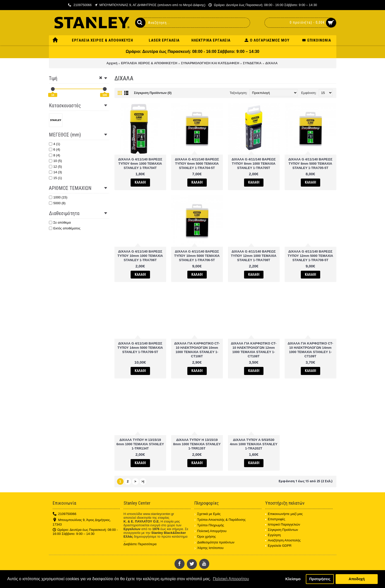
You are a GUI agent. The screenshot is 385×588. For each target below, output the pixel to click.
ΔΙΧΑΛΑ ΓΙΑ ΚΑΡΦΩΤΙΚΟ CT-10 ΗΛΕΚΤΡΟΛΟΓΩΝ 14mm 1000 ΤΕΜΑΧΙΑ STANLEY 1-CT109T (310, 350)
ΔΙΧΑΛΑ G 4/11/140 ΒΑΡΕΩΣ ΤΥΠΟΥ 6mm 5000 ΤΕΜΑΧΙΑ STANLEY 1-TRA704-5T (197, 164)
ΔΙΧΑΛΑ (271, 63)
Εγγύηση (273, 535)
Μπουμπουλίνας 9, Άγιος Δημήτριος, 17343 (82, 522)
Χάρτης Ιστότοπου (209, 548)
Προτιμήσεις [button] (320, 579)
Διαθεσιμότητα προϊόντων (214, 543)
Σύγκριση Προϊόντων (282, 530)
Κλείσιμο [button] (293, 579)
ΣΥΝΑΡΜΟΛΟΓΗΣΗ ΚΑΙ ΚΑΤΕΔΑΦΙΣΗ (210, 63)
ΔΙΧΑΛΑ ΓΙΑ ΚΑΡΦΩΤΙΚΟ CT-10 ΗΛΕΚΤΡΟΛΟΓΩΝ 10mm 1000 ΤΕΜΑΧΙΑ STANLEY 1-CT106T (197, 350)
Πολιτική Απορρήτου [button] (231, 579)
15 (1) (55, 178)
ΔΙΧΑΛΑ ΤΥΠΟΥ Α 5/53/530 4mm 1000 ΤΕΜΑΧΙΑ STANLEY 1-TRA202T (254, 444)
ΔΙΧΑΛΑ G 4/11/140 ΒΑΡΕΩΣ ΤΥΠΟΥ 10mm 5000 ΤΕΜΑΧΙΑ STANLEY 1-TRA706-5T (197, 256)
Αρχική (112, 63)
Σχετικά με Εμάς (208, 514)
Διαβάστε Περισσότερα (140, 544)
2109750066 (65, 514)
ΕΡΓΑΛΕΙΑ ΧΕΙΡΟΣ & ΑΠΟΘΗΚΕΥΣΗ (149, 63)
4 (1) (55, 144)
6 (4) (55, 149)
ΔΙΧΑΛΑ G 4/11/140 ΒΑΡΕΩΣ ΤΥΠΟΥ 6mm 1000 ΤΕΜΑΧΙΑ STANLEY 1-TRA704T (140, 164)
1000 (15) (58, 197)
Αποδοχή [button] (357, 579)
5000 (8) (57, 203)
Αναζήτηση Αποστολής (283, 540)
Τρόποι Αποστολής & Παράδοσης (220, 520)
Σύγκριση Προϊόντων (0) (153, 93)
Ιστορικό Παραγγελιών (283, 524)
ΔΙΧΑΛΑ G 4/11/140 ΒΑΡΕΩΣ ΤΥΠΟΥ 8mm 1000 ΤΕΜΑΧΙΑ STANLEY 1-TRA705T (254, 164)
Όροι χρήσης (205, 537)
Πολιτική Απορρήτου (210, 531)
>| (143, 481)
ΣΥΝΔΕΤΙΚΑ (252, 63)
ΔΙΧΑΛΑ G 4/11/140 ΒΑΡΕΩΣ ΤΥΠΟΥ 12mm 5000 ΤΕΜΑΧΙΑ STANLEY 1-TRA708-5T (310, 256)
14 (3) (55, 172)
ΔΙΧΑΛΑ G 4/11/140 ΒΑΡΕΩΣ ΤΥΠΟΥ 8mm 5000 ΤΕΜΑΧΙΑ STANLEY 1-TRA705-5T (310, 164)
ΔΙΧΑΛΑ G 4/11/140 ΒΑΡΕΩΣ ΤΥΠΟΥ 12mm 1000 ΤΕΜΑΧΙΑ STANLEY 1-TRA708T (254, 256)
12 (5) (55, 167)
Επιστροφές (275, 519)
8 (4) (55, 155)
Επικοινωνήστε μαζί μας (284, 514)
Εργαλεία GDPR (278, 546)
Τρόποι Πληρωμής (209, 525)
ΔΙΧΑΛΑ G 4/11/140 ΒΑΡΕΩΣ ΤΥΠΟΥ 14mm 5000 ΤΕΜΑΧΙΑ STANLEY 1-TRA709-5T (140, 348)
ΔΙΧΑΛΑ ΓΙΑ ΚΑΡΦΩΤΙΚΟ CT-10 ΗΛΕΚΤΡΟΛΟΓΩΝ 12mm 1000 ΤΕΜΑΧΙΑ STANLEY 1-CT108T (254, 350)
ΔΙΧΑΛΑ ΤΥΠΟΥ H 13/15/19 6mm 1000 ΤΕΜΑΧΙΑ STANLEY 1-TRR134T (140, 444)
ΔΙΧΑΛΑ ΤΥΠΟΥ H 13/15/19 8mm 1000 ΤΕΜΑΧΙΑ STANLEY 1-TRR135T (197, 444)
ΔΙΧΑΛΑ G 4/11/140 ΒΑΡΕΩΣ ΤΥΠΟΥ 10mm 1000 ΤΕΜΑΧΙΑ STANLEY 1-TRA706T (140, 256)
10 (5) (55, 161)
